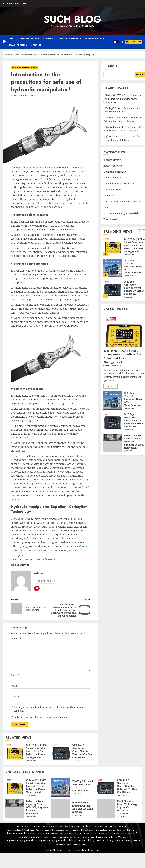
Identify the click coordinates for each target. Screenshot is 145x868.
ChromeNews (81, 850)
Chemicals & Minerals (69, 38)
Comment (17, 638)
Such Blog (72, 19)
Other (107, 207)
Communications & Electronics (36, 38)
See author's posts (46, 581)
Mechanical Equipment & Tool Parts (24, 67)
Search (110, 66)
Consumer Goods (112, 190)
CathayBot (17, 519)
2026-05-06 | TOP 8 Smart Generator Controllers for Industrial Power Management (36, 751)
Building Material (113, 160)
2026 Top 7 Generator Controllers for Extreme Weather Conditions (82, 751)
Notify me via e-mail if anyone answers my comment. (40, 717)
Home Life (36, 45)
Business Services (94, 38)
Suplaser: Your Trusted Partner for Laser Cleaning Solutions (82, 807)
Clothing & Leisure (113, 178)
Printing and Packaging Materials (121, 213)
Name (15, 675)
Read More (111, 386)
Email (15, 686)
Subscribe (133, 42)
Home (12, 38)
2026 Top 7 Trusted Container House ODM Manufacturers (122, 110)
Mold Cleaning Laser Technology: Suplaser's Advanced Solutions (128, 807)
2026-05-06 (32, 761)
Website (15, 697)
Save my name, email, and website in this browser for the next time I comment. (50, 709)
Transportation (18, 45)
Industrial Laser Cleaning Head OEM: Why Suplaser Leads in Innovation (134, 442)
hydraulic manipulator (30, 168)
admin (15, 96)
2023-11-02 (24, 96)
